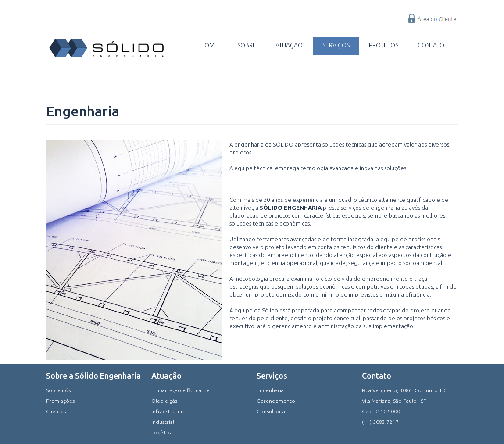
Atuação (288, 45)
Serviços (335, 45)
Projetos (383, 45)
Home (207, 45)
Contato (431, 45)
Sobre (245, 45)
